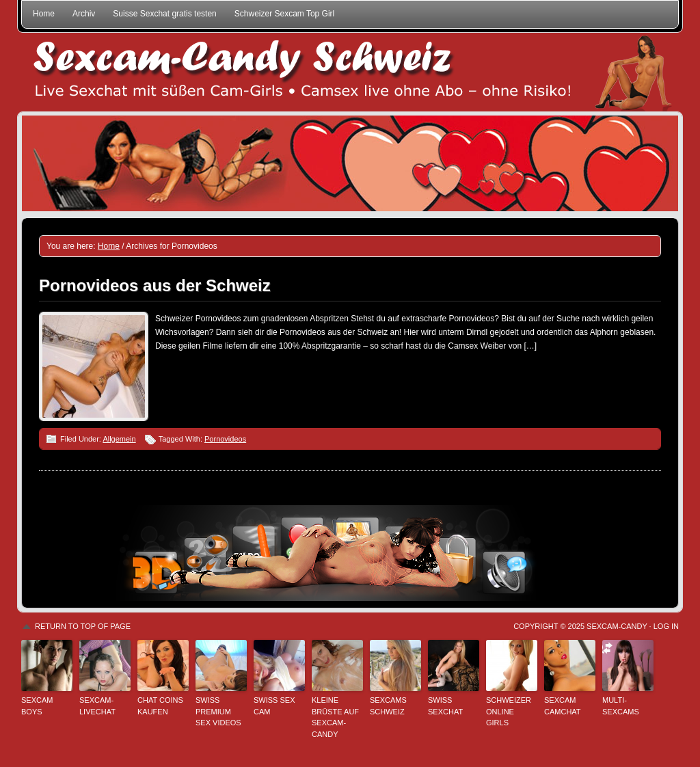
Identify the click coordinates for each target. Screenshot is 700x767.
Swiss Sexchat (445, 706)
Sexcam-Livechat (97, 706)
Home (44, 14)
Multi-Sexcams (621, 706)
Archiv (84, 14)
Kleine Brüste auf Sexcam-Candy (335, 717)
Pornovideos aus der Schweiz (155, 285)
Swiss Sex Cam (274, 706)
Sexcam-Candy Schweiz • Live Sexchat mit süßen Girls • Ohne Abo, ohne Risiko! (350, 72)
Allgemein (119, 439)
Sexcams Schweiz (388, 706)
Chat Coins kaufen (160, 706)
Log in (666, 626)
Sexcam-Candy (617, 626)
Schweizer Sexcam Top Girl (285, 14)
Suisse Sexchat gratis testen (164, 14)
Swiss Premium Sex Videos (218, 711)
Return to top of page (83, 626)
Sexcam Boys (37, 706)
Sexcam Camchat (563, 706)
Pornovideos (225, 439)
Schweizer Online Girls (509, 711)
